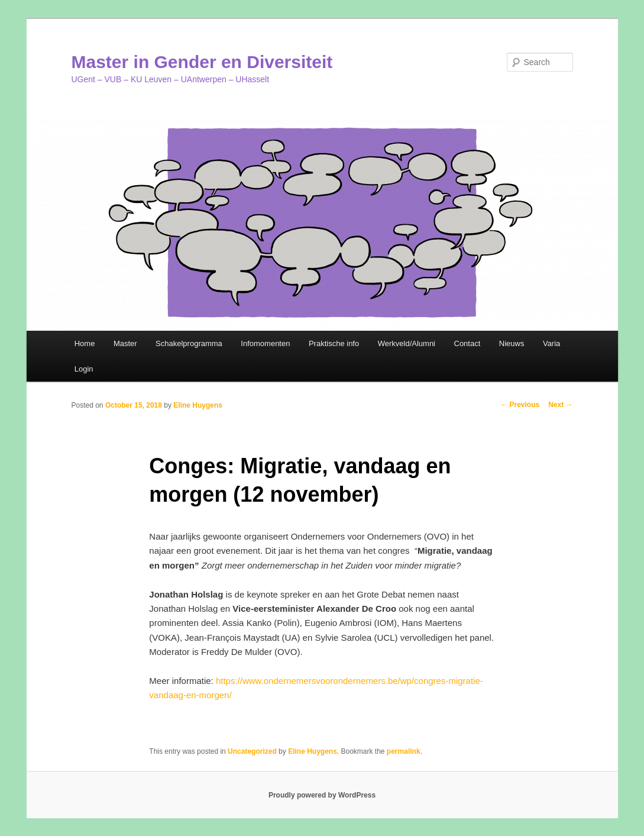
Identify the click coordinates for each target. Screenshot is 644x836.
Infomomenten (265, 343)
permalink (404, 751)
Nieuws (512, 343)
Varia (551, 343)
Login (84, 369)
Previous (520, 405)
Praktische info (334, 343)
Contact (467, 343)
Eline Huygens (198, 405)
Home (85, 343)
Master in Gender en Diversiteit (202, 62)
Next (560, 405)
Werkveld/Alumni (407, 343)
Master (125, 343)
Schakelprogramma (189, 343)
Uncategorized (252, 751)
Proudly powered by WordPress (322, 795)
